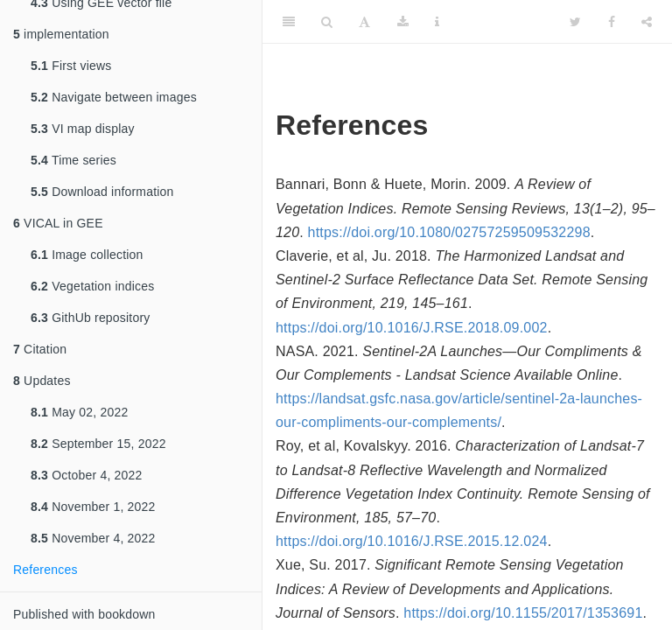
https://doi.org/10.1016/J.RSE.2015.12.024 (412, 541)
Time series (73, 160)
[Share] (647, 22)
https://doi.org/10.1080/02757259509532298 (449, 232)
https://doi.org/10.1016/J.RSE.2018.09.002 (412, 328)
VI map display (83, 129)
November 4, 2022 (93, 538)
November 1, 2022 (93, 507)
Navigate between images (114, 97)
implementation (61, 34)
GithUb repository (90, 318)
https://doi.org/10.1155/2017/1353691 (523, 613)
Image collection (87, 255)
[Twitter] (575, 22)
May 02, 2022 (79, 412)
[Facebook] (612, 22)
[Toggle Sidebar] (289, 22)
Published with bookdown (84, 614)
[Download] (403, 22)
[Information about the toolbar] (437, 22)
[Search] (327, 22)
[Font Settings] (364, 22)
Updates (42, 381)
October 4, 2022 (87, 475)
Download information (102, 192)
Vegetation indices (92, 286)
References (45, 570)
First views (71, 66)
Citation (40, 349)
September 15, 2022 (98, 444)
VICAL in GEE (58, 223)
